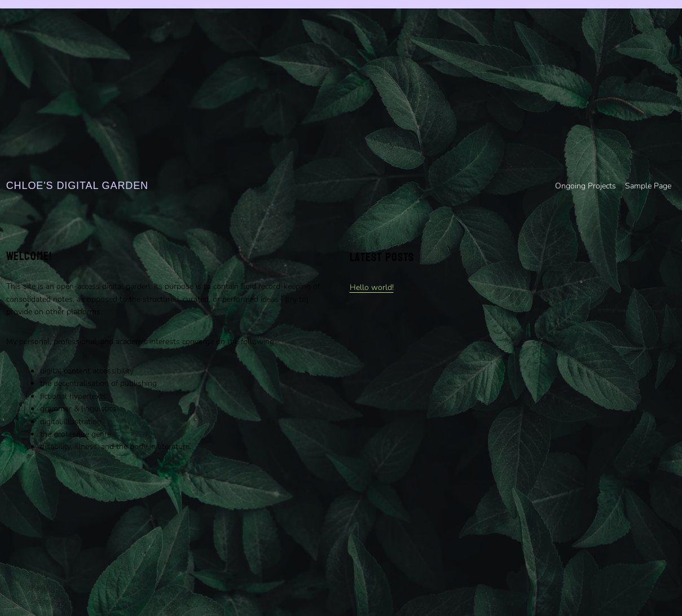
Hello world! (372, 287)
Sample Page (648, 186)
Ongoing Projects (586, 186)
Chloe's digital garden (77, 186)
